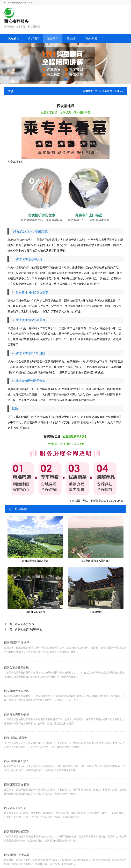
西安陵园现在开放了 (16, 775)
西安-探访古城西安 (15, 752)
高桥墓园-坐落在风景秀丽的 (96, 561)
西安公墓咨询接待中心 (29, 629)
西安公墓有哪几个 (15, 822)
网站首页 (14, 38)
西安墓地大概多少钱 (16, 705)
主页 (97, 91)
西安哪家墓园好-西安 (17, 798)
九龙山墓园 (96, 612)
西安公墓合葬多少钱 (16, 681)
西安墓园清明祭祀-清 (17, 653)
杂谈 (117, 91)
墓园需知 (107, 91)
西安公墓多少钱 (25, 624)
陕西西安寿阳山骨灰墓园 (35, 561)
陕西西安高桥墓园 (35, 612)
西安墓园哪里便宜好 (16, 845)
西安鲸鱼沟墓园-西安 (17, 728)
